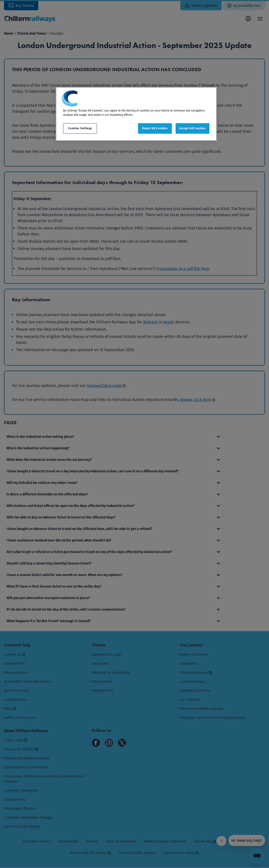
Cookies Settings (80, 128)
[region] (136, 114)
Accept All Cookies (192, 128)
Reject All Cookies (155, 128)
